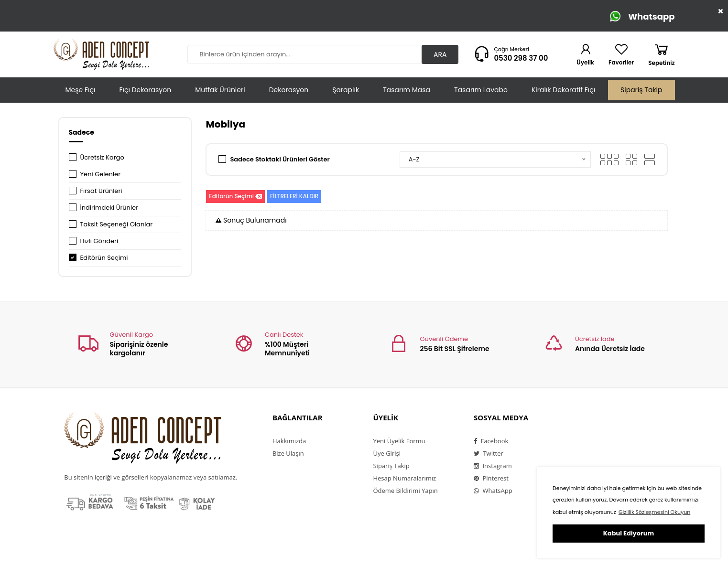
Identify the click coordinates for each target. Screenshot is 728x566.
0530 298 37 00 (521, 58)
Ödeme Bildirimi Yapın (405, 491)
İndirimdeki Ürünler (109, 208)
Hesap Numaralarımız (404, 478)
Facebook (491, 441)
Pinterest (491, 478)
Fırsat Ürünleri (101, 191)
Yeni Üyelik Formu (399, 441)
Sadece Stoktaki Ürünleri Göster (280, 159)
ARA (440, 54)
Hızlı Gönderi (99, 241)
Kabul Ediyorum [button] (629, 533)
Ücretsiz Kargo (102, 157)
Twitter (489, 453)
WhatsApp (493, 491)
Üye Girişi (386, 453)
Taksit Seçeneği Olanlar (117, 224)
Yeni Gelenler (101, 174)
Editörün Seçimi (104, 258)
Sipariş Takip (641, 90)
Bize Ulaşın (288, 453)
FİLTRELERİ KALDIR (294, 196)
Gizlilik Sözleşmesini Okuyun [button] (654, 512)
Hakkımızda (289, 441)
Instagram (493, 466)
